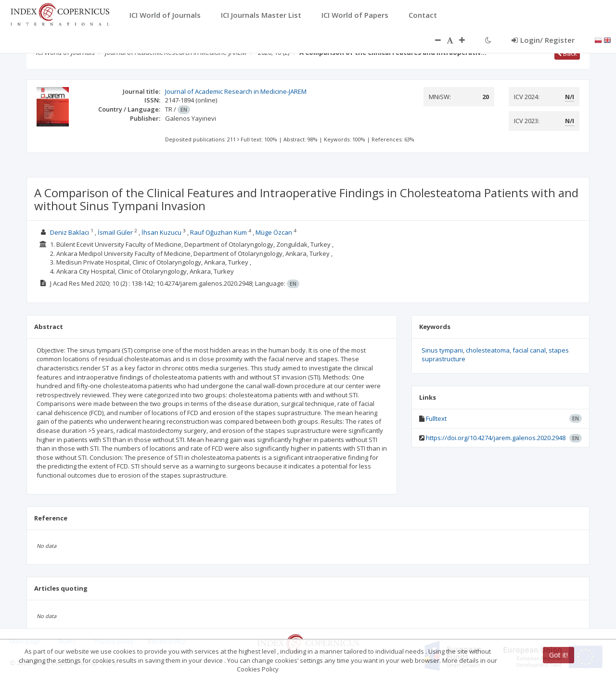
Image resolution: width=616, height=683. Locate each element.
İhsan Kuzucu (161, 232)
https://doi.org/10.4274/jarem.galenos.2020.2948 (496, 438)
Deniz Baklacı (70, 232)
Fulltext (436, 418)
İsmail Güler (115, 232)
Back (567, 53)
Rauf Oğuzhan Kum (218, 232)
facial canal (529, 350)
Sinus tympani (442, 350)
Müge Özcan (274, 232)
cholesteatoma (488, 350)
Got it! (558, 655)
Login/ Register (543, 40)
